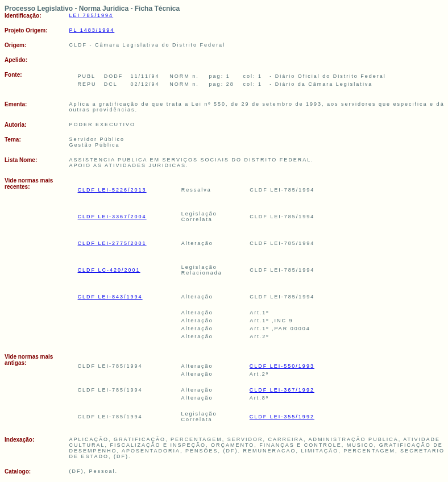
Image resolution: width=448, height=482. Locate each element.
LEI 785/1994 (92, 15)
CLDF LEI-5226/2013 (112, 190)
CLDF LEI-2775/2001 (112, 243)
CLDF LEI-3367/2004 (112, 217)
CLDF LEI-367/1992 (282, 390)
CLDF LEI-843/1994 (110, 297)
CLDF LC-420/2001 (109, 270)
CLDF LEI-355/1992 (282, 417)
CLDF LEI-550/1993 (282, 366)
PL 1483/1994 (92, 30)
